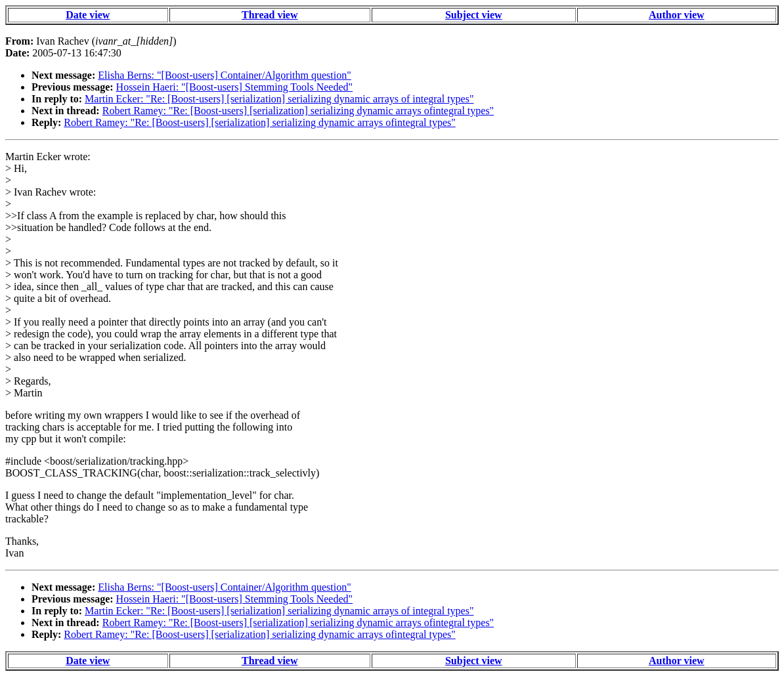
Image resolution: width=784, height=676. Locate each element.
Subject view (474, 15)
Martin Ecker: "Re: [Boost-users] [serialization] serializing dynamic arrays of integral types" (279, 99)
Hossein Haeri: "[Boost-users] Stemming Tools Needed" (234, 87)
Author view (677, 15)
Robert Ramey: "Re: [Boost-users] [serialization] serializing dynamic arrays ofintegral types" (298, 111)
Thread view (270, 15)
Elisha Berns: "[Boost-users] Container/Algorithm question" (224, 75)
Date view (88, 15)
